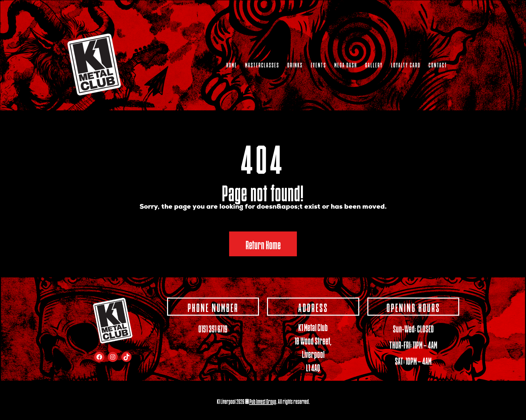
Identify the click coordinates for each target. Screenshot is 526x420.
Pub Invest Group (263, 401)
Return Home (263, 244)
